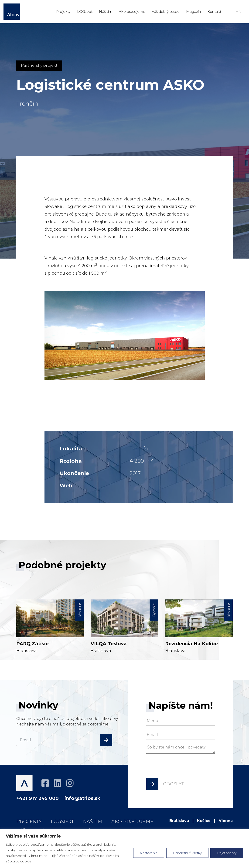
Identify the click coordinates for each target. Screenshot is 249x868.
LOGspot (85, 12)
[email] (64, 740)
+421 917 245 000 (38, 798)
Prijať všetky (227, 853)
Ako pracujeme (132, 12)
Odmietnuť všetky (187, 853)
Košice (204, 821)
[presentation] (182, 767)
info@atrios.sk (82, 798)
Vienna (226, 821)
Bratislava (50, 616)
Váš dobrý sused (166, 12)
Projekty (63, 12)
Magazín (193, 12)
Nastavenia (149, 853)
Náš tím (106, 12)
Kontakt (214, 12)
